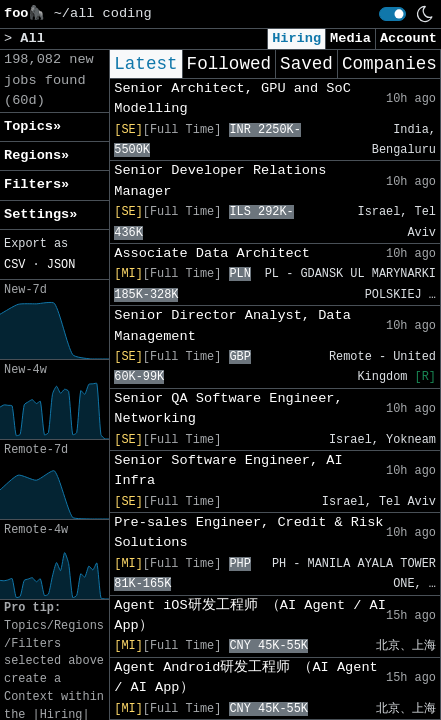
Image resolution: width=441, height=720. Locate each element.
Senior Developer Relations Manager (220, 180)
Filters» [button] (36, 184)
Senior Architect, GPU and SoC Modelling (232, 98)
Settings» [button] (40, 214)
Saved (306, 64)
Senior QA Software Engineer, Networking (228, 408)
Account (408, 38)
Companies (389, 64)
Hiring (296, 38)
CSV (14, 265)
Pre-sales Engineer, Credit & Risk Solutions (248, 532)
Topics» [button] (32, 126)
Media (350, 38)
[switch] (392, 14)
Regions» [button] (36, 155)
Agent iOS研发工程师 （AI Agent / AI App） (250, 615)
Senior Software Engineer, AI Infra (228, 470)
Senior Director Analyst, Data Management (232, 325)
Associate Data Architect (212, 253)
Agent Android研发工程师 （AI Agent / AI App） (245, 677)
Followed (229, 64)
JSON (61, 265)
